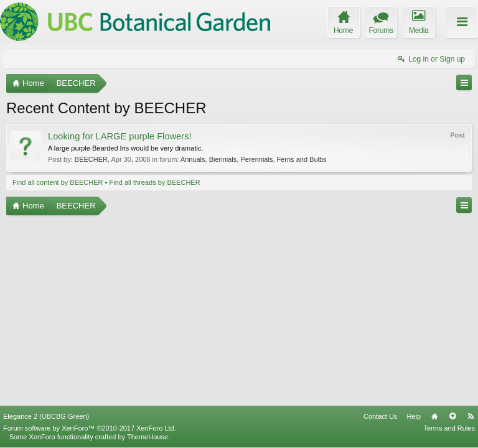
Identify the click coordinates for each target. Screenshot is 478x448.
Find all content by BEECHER (58, 182)
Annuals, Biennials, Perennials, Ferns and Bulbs (254, 159)
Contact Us (380, 416)
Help (414, 416)
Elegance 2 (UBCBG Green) (46, 416)
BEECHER (91, 159)
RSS (471, 416)
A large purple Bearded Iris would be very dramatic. (125, 148)
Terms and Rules (449, 428)
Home (434, 416)
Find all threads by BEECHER (155, 182)
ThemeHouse (148, 437)
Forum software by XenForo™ (90, 428)
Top (452, 416)
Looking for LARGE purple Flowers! (120, 136)
